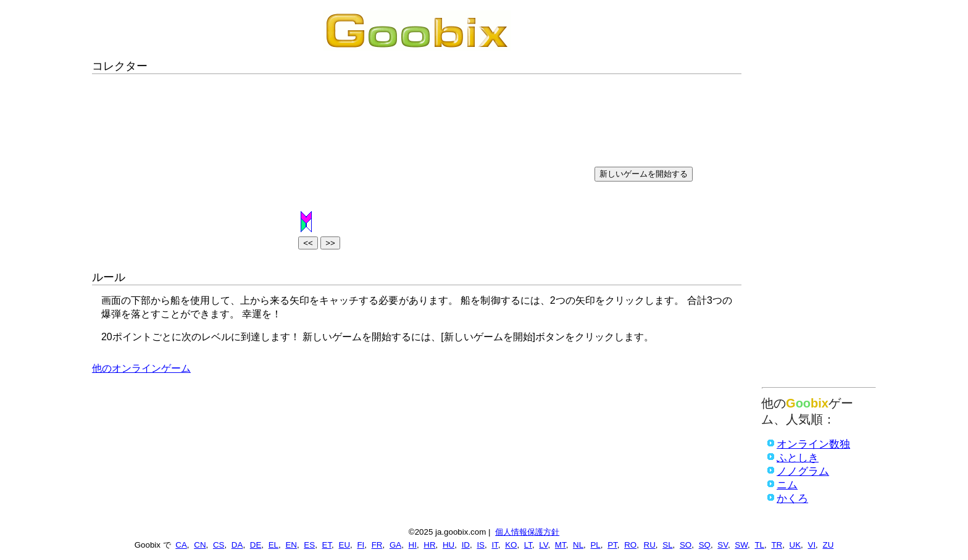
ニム (787, 485)
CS (219, 545)
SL (667, 545)
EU (345, 545)
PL (595, 545)
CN (200, 545)
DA (237, 545)
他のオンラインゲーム (141, 368)
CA (181, 545)
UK (795, 545)
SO (686, 545)
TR (777, 545)
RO (630, 545)
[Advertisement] (819, 196)
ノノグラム (803, 471)
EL (273, 545)
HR (429, 545)
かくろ (792, 499)
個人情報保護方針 (527, 532)
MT (561, 545)
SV (723, 545)
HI (413, 545)
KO (511, 545)
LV (543, 545)
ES (309, 545)
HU (449, 545)
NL (578, 545)
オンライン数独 (813, 444)
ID (466, 545)
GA (395, 545)
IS (481, 545)
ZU (828, 545)
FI (361, 545)
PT (612, 545)
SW (741, 545)
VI (812, 545)
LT (528, 545)
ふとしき (798, 458)
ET (327, 545)
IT (494, 545)
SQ (705, 545)
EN (291, 545)
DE (256, 545)
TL (759, 545)
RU (650, 545)
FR (377, 545)
